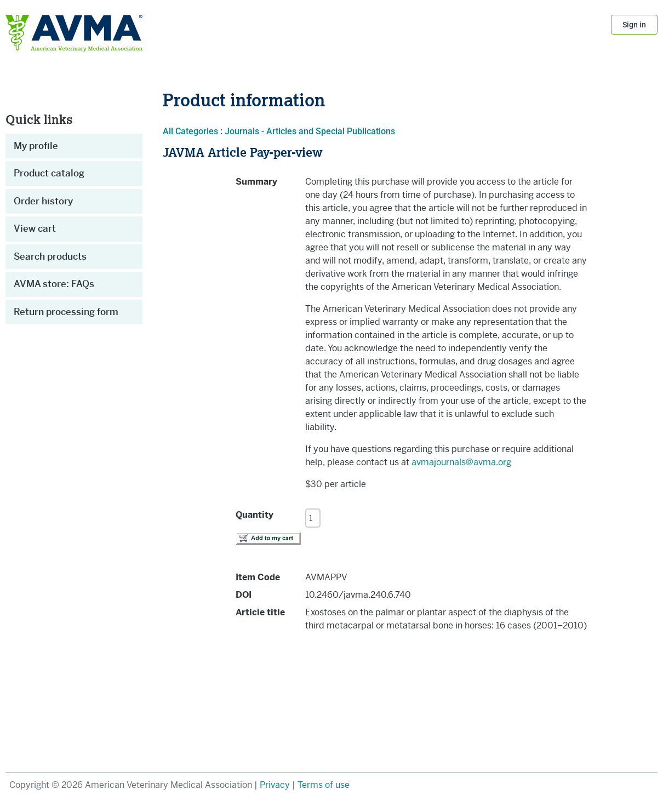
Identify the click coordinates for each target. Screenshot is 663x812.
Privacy (276, 785)
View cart (35, 228)
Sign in (634, 25)
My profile (36, 146)
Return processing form (66, 312)
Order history (43, 201)
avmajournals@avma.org (461, 462)
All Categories (190, 131)
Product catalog (49, 173)
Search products (50, 256)
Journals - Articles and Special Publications (310, 131)
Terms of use (324, 785)
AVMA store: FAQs (54, 284)
